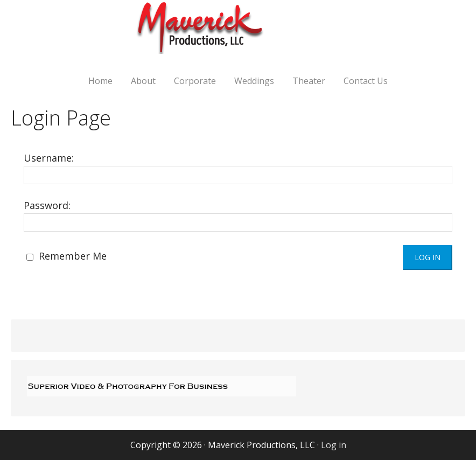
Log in (334, 445)
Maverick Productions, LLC (238, 34)
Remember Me (66, 256)
